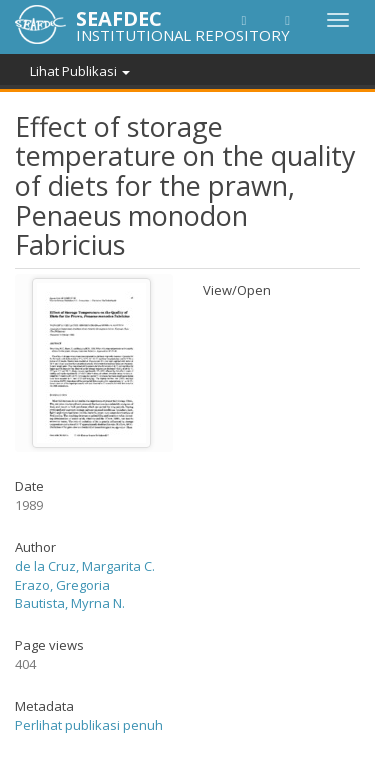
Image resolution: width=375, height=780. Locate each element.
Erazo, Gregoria (62, 585)
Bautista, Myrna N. (70, 603)
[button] (244, 19)
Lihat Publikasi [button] (80, 71)
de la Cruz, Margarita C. (85, 566)
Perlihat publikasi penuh (89, 725)
